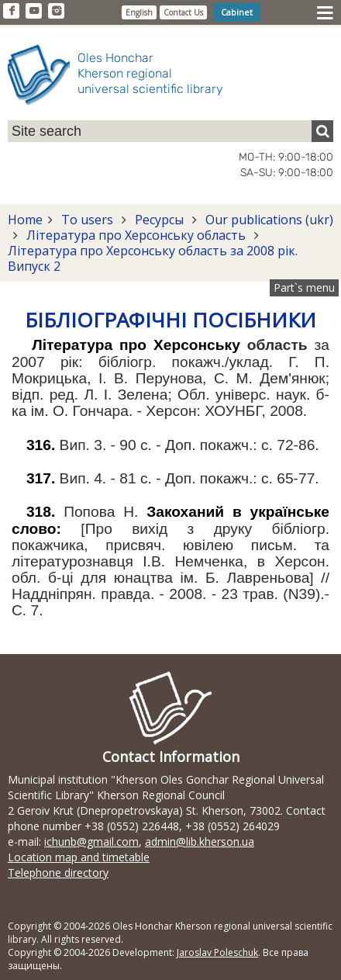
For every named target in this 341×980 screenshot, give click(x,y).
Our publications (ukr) (268, 220)
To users (87, 220)
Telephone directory (58, 873)
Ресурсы (159, 220)
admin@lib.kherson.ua (200, 841)
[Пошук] (322, 131)
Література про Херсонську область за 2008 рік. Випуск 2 (153, 258)
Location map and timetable (79, 857)
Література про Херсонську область (136, 235)
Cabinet (237, 12)
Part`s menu (304, 287)
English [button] (139, 12)
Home (25, 220)
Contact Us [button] (183, 12)
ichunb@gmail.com (91, 841)
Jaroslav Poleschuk (217, 952)
